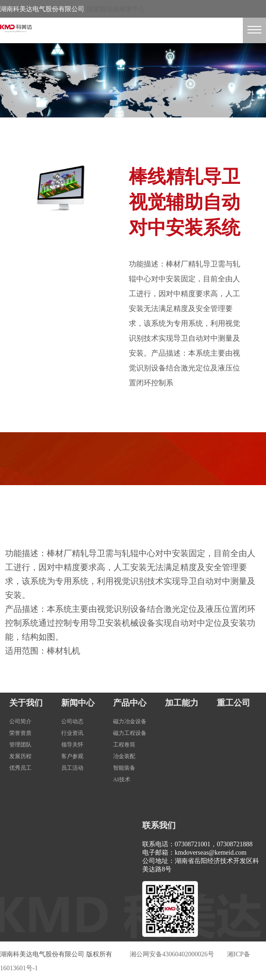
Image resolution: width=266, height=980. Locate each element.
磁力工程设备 (130, 733)
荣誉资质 (20, 733)
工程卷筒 (124, 745)
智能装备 (124, 768)
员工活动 (72, 768)
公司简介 (20, 721)
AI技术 (122, 779)
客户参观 (72, 756)
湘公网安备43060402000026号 (172, 954)
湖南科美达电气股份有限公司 (42, 9)
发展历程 (20, 756)
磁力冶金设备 (130, 721)
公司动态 (72, 721)
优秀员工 (20, 768)
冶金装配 (124, 756)
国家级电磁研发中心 (116, 9)
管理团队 (20, 745)
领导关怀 (72, 745)
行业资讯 (72, 733)
